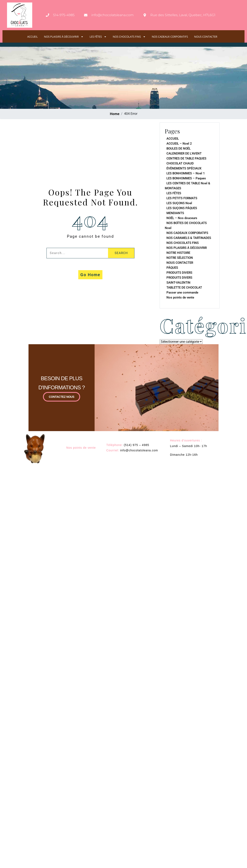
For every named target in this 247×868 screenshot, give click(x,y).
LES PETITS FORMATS (182, 198)
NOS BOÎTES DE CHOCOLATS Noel (186, 225)
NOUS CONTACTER (206, 37)
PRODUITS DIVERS (179, 273)
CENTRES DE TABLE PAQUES (186, 158)
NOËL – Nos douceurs (182, 218)
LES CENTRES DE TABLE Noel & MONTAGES (188, 186)
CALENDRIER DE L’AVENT (184, 153)
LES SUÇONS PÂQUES (182, 208)
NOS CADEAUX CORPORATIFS (170, 37)
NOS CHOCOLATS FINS (129, 37)
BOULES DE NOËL (179, 149)
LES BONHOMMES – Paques (186, 178)
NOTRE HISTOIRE (178, 253)
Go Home (90, 275)
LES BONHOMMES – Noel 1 (186, 173)
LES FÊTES (98, 37)
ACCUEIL (33, 37)
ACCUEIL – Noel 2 (179, 144)
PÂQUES (172, 268)
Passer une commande (182, 293)
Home (115, 114)
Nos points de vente (180, 297)
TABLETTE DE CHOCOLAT (184, 288)
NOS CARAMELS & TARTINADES (189, 238)
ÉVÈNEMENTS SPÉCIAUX (184, 168)
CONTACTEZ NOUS (61, 397)
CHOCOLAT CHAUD (180, 163)
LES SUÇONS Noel (179, 203)
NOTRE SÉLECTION (180, 258)
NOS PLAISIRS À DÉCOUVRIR (64, 37)
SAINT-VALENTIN (178, 283)
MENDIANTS (175, 213)
